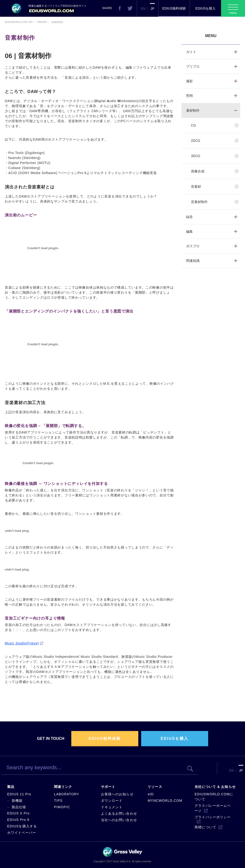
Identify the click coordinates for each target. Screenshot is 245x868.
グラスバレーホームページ (213, 808)
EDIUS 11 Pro (19, 794)
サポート (108, 787)
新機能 (17, 801)
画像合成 (198, 171)
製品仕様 (19, 807)
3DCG (196, 156)
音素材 (196, 187)
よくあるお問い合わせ (119, 813)
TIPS (58, 801)
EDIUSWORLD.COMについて (214, 797)
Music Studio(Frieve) (22, 643)
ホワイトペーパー (22, 833)
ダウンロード (112, 801)
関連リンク (63, 787)
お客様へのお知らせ (117, 794)
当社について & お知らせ (215, 787)
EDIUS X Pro (18, 813)
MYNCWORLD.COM (165, 801)
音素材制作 (199, 202)
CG (193, 125)
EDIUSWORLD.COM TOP (19, 22)
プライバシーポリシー (213, 817)
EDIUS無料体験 (174, 8)
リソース (155, 787)
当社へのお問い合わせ (119, 820)
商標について (205, 827)
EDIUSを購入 (206, 8)
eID (151, 794)
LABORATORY (67, 794)
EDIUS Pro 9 (18, 820)
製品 (11, 787)
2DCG (196, 141)
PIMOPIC (62, 807)
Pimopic (42, 22)
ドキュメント (112, 807)
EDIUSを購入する (22, 826)
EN (143, 9)
